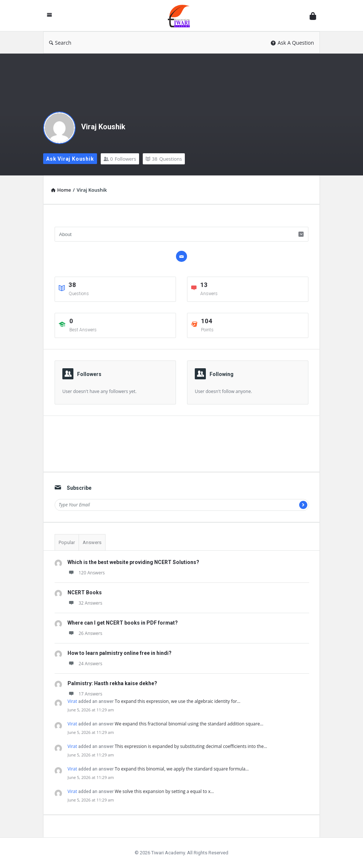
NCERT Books (85, 592)
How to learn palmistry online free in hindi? (120, 653)
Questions (164, 159)
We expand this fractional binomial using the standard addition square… (189, 724)
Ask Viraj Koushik (70, 159)
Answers (92, 542)
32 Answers (85, 603)
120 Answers (86, 573)
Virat (72, 701)
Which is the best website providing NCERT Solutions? (133, 562)
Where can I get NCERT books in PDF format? (123, 623)
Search (60, 43)
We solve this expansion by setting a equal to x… (164, 791)
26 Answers (85, 633)
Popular (67, 542)
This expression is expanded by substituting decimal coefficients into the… (191, 746)
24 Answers (85, 664)
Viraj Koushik (103, 127)
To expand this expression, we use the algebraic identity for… (178, 701)
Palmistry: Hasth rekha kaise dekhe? (112, 683)
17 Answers (85, 694)
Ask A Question (292, 43)
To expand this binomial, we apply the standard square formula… (182, 769)
